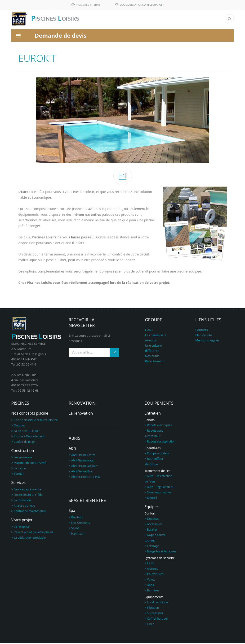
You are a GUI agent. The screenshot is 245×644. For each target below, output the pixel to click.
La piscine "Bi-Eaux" (27, 432)
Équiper (151, 507)
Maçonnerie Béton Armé (30, 463)
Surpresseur (155, 614)
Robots (150, 420)
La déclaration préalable (30, 538)
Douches (153, 519)
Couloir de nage (24, 442)
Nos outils (152, 357)
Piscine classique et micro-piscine (36, 421)
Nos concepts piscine (30, 414)
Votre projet (22, 521)
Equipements (154, 598)
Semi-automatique (159, 493)
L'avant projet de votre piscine (34, 533)
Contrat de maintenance (30, 512)
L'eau (149, 331)
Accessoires (155, 525)
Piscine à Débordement (29, 437)
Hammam (78, 534)
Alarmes (152, 569)
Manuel (152, 499)
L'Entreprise (22, 527)
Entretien (153, 414)
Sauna (75, 529)
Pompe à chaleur (158, 454)
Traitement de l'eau (159, 471)
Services (19, 483)
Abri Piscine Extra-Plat (86, 477)
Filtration (153, 608)
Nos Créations (81, 523)
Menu (205, 19)
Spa (72, 511)
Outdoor (19, 426)
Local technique (157, 603)
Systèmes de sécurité (160, 559)
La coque (20, 469)
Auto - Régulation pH (161, 488)
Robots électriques (159, 426)
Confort (150, 514)
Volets (151, 580)
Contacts (202, 331)
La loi (150, 564)
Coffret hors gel (157, 619)
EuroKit (19, 474)
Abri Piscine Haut (82, 461)
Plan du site (204, 336)
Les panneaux (23, 458)
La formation (22, 501)
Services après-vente (27, 490)
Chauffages (153, 449)
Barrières (153, 591)
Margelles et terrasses (162, 552)
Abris (150, 586)
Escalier (152, 530)
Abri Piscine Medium (85, 467)
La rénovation (81, 414)
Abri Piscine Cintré (83, 456)
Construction (23, 451)
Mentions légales (207, 341)
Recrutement (154, 362)
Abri (72, 449)
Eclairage (153, 547)
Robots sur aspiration (161, 442)
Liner (150, 625)
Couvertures (155, 575)
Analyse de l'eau (24, 506)
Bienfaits (77, 518)
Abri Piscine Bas (82, 472)
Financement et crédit (28, 495)
